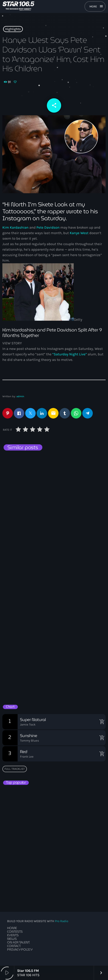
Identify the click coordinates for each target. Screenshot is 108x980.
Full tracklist (15, 769)
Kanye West (79, 233)
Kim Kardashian (15, 227)
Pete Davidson (48, 227)
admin (20, 396)
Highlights (13, 29)
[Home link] (18, 6)
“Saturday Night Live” (70, 354)
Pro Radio (62, 921)
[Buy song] (101, 722)
